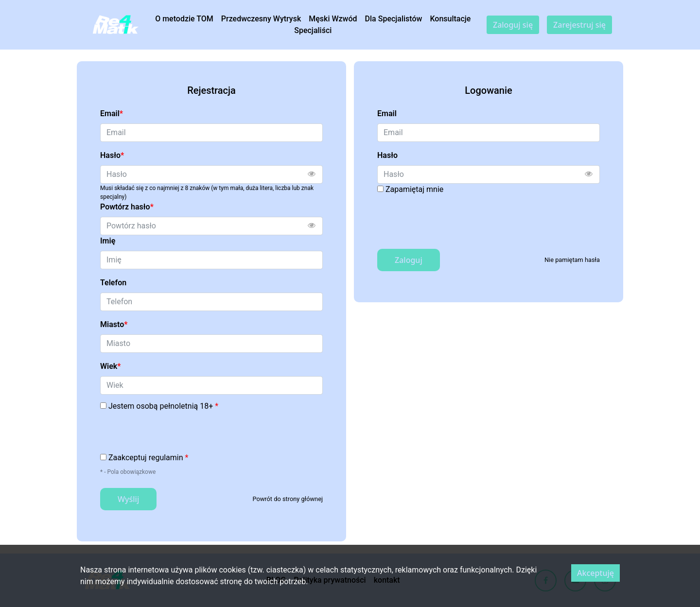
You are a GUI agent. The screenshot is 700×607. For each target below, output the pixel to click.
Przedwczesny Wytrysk (261, 19)
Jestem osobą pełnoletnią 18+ (163, 406)
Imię (108, 241)
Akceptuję (595, 573)
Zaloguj (409, 260)
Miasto (114, 324)
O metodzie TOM (184, 19)
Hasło (112, 155)
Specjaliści (313, 30)
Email (112, 113)
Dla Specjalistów (394, 19)
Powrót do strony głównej (288, 499)
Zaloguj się (513, 25)
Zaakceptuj (148, 458)
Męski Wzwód (333, 19)
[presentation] (174, 433)
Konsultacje (450, 19)
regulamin (166, 458)
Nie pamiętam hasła (572, 260)
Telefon (113, 283)
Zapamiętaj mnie (414, 189)
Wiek (110, 366)
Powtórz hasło (127, 207)
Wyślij (128, 499)
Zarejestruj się (579, 25)
